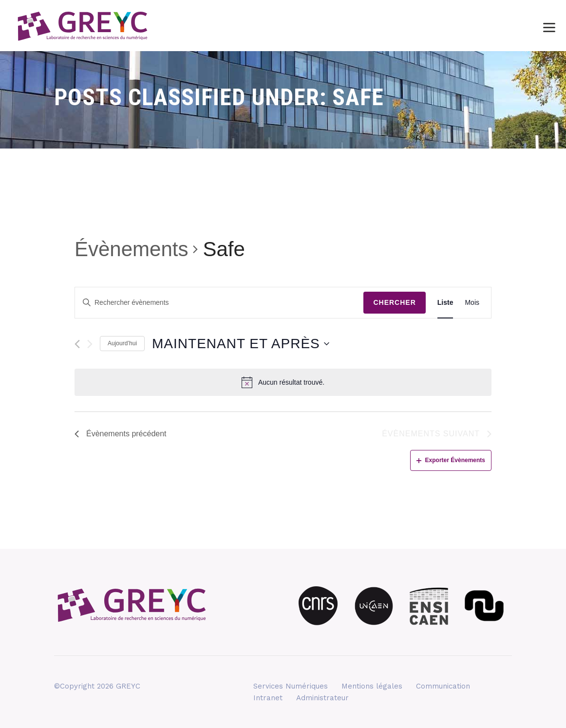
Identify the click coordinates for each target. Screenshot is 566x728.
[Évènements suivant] (90, 344)
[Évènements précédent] (77, 344)
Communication (443, 686)
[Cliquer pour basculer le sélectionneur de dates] (241, 344)
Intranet (268, 698)
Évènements (131, 249)
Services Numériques (291, 686)
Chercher (394, 302)
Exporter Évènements (451, 460)
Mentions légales (372, 686)
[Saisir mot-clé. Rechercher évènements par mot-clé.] (219, 303)
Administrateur (322, 698)
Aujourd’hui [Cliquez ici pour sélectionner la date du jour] (122, 343)
